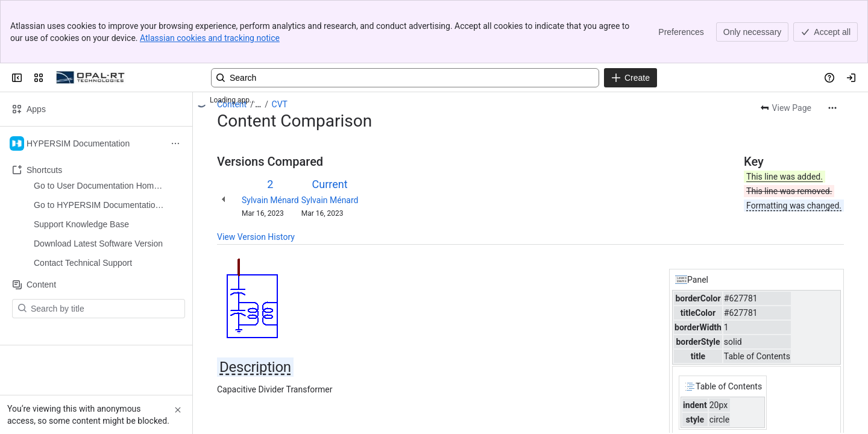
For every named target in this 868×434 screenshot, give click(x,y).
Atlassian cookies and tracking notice (210, 38)
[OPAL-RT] (90, 78)
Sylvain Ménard (270, 200)
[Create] (631, 78)
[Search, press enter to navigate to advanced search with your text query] (405, 78)
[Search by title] (106, 212)
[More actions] (832, 108)
